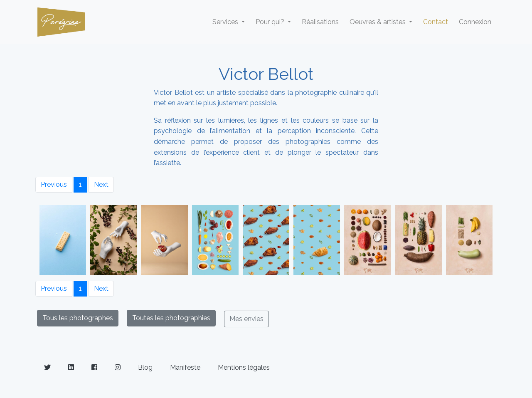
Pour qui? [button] (271, 22)
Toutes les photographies (171, 318)
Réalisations (320, 22)
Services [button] (226, 22)
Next (101, 184)
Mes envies (246, 319)
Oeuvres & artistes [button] (378, 22)
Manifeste (185, 367)
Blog (145, 367)
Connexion (475, 22)
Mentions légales (244, 367)
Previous (54, 184)
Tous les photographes (78, 318)
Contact (436, 22)
